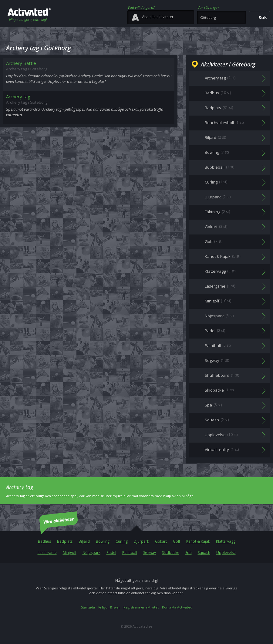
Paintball (130, 553)
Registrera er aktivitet (141, 607)
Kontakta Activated (177, 607)
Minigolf (70, 553)
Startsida (88, 607)
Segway (150, 553)
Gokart (161, 541)
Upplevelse (226, 553)
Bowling (103, 541)
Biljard (84, 541)
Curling (122, 541)
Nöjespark (91, 553)
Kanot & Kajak (198, 541)
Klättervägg (226, 541)
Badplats (65, 541)
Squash (204, 553)
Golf (177, 541)
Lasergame (47, 553)
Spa (189, 553)
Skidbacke (171, 553)
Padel (111, 553)
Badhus (44, 541)
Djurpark (141, 541)
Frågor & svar (109, 607)
